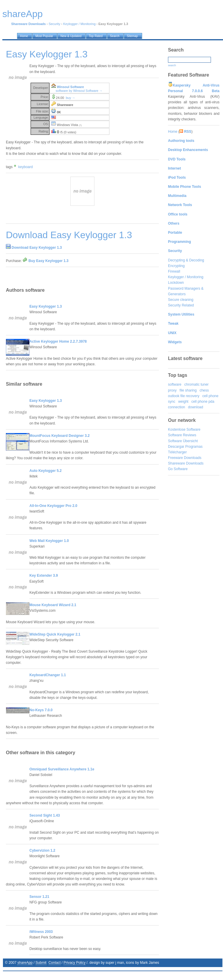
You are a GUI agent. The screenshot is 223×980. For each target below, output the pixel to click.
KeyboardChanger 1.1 (48, 675)
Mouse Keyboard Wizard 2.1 (53, 605)
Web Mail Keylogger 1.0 (49, 541)
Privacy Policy (75, 963)
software (175, 384)
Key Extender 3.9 (44, 576)
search (172, 65)
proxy (172, 390)
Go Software (178, 469)
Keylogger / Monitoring (79, 24)
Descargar (176, 447)
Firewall (174, 271)
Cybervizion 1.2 (42, 850)
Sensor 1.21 (39, 897)
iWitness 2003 (41, 932)
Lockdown (176, 283)
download (195, 407)
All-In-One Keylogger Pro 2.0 (53, 506)
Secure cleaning (181, 300)
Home (173, 132)
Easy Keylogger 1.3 (46, 306)
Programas (194, 447)
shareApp (25, 963)
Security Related (181, 305)
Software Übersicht (183, 441)
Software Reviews (182, 435)
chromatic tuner (196, 384)
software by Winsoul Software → (79, 91)
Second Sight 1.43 (45, 815)
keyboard (25, 167)
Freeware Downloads (185, 458)
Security (54, 24)
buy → (71, 98)
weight (183, 402)
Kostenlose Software (184, 430)
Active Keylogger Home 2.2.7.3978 (58, 341)
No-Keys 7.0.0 (41, 710)
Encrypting (176, 266)
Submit (41, 963)
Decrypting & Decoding (186, 260)
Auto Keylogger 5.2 (45, 471)
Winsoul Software (70, 87)
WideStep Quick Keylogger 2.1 (55, 634)
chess (204, 390)
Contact (55, 963)
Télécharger (177, 452)
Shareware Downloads (186, 463)
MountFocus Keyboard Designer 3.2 (60, 436)
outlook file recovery (184, 396)
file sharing (188, 390)
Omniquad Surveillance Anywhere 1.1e (62, 769)
